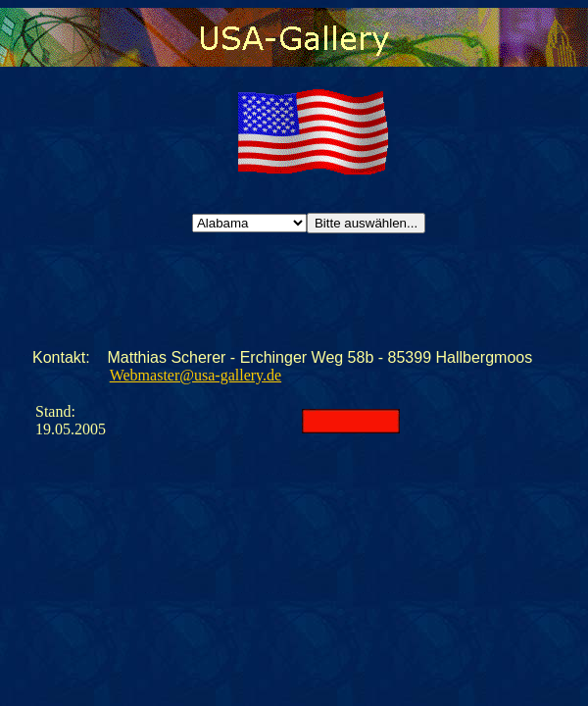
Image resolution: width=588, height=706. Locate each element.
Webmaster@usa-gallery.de (196, 375)
